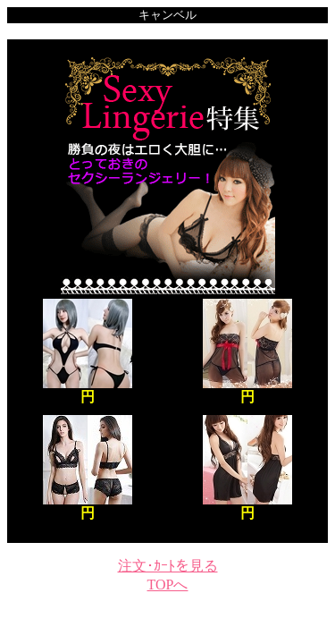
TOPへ (168, 585)
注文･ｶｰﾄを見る (168, 566)
